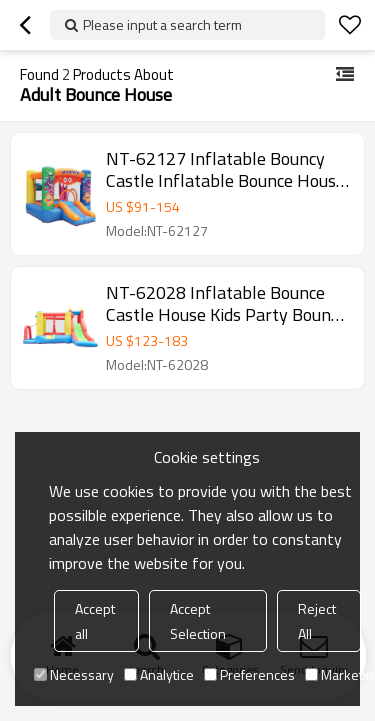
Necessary (74, 674)
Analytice (159, 674)
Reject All (317, 621)
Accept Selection (198, 621)
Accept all (95, 621)
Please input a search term (162, 24)
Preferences (249, 674)
